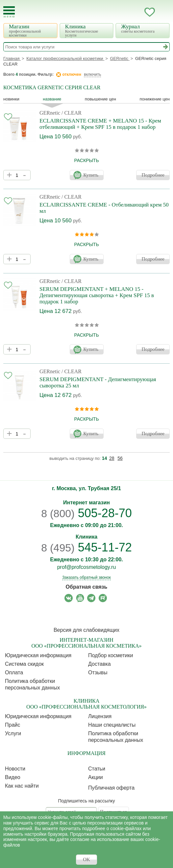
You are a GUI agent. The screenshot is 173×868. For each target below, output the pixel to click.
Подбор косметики (111, 655)
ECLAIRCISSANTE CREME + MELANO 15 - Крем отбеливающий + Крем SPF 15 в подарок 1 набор (100, 124)
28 (112, 458)
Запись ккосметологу (123, 12)
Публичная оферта (111, 788)
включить (92, 74)
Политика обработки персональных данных (32, 684)
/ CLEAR (72, 113)
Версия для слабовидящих (86, 630)
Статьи (97, 769)
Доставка (99, 664)
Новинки (11, 99)
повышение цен (100, 99)
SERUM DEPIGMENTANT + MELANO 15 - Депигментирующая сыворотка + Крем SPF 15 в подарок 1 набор (97, 295)
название (52, 99)
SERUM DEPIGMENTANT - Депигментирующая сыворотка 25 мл (98, 382)
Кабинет (136, 12)
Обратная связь (87, 587)
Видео (13, 777)
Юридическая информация (38, 655)
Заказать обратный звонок (86, 577)
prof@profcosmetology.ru (87, 567)
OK (86, 859)
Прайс (12, 725)
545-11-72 (86, 547)
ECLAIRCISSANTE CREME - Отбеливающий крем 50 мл (104, 208)
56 (120, 458)
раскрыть (86, 160)
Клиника (87, 30)
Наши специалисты (112, 725)
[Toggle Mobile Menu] (9, 12)
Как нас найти (22, 786)
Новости (15, 769)
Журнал (143, 28)
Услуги (13, 733)
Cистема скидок (24, 664)
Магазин (31, 30)
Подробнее (153, 175)
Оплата (14, 672)
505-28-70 (86, 513)
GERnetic (50, 113)
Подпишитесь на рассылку (87, 801)
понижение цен (155, 99)
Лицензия (100, 716)
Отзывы (98, 672)
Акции (96, 777)
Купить (91, 175)
